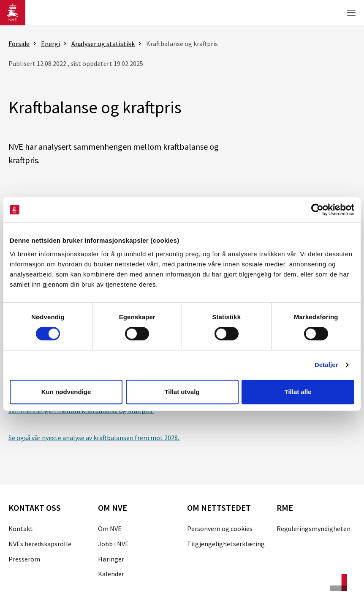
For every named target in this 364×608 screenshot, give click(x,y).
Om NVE (110, 529)
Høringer (111, 559)
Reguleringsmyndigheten (314, 529)
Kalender (111, 574)
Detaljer (326, 365)
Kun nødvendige (66, 392)
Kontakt (21, 529)
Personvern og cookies (220, 529)
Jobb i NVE (113, 544)
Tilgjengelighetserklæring (226, 544)
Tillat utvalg (182, 392)
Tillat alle (298, 392)
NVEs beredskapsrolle (40, 544)
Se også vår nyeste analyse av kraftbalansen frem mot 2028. (94, 438)
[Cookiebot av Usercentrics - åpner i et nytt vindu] (317, 210)
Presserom (24, 559)
